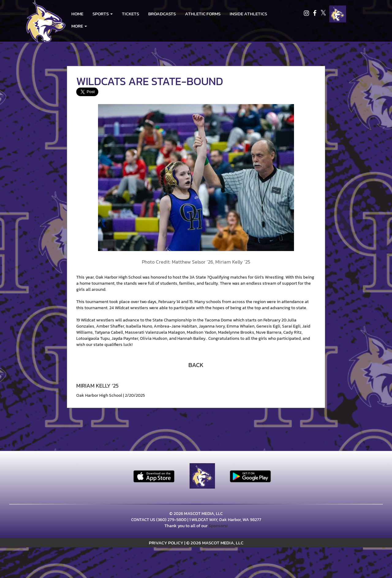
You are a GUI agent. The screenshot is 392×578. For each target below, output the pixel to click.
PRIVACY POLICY (166, 543)
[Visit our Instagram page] (307, 14)
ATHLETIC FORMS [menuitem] (203, 14)
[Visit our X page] (323, 14)
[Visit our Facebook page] (315, 14)
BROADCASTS (162, 14)
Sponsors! (218, 526)
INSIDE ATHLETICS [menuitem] (248, 14)
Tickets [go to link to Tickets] (130, 14)
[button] (103, 14)
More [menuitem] (79, 26)
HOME (77, 14)
